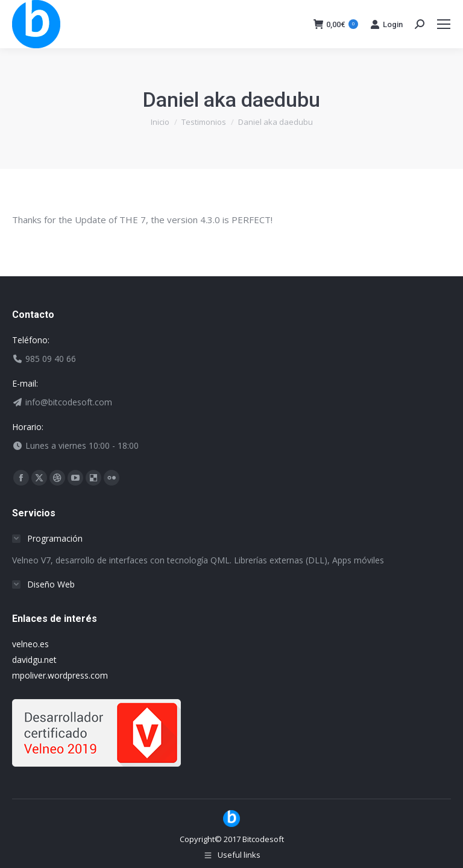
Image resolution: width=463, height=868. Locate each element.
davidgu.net (34, 660)
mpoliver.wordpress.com (60, 675)
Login (386, 24)
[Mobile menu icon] (444, 24)
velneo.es (30, 644)
